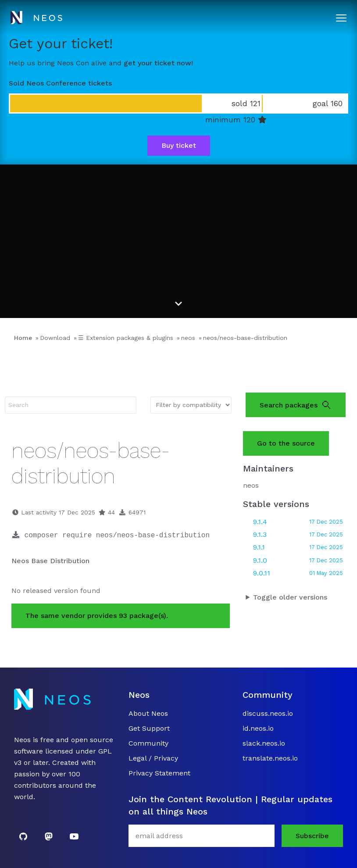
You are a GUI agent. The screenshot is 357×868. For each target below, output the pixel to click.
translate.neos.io (270, 758)
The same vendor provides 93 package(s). (97, 616)
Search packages (296, 405)
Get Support (149, 728)
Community (148, 743)
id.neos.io (258, 728)
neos (188, 338)
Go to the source (286, 443)
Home (23, 338)
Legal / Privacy (153, 758)
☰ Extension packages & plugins (126, 338)
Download (55, 338)
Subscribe (312, 836)
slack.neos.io (264, 743)
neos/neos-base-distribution (245, 338)
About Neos (148, 713)
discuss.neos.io (268, 713)
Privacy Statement (159, 773)
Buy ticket (179, 145)
